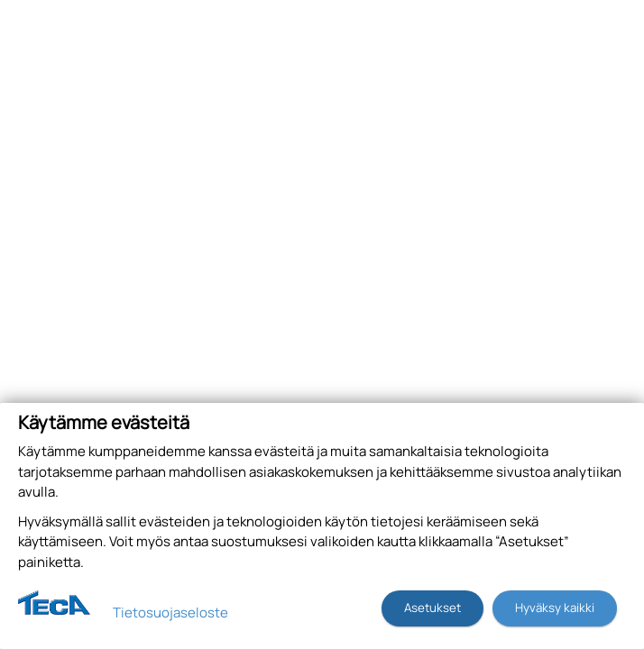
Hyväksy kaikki (555, 608)
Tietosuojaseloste (170, 612)
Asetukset (432, 608)
